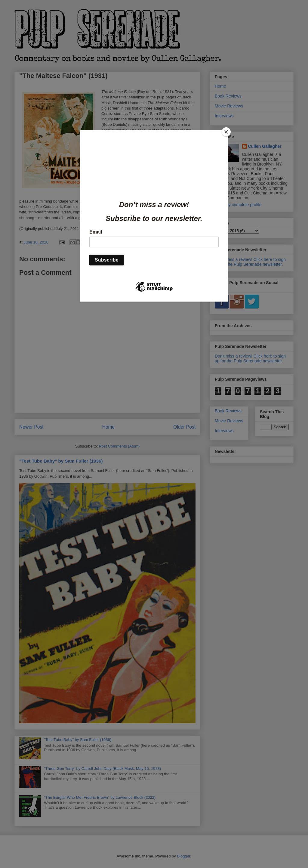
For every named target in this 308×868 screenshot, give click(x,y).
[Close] (226, 132)
